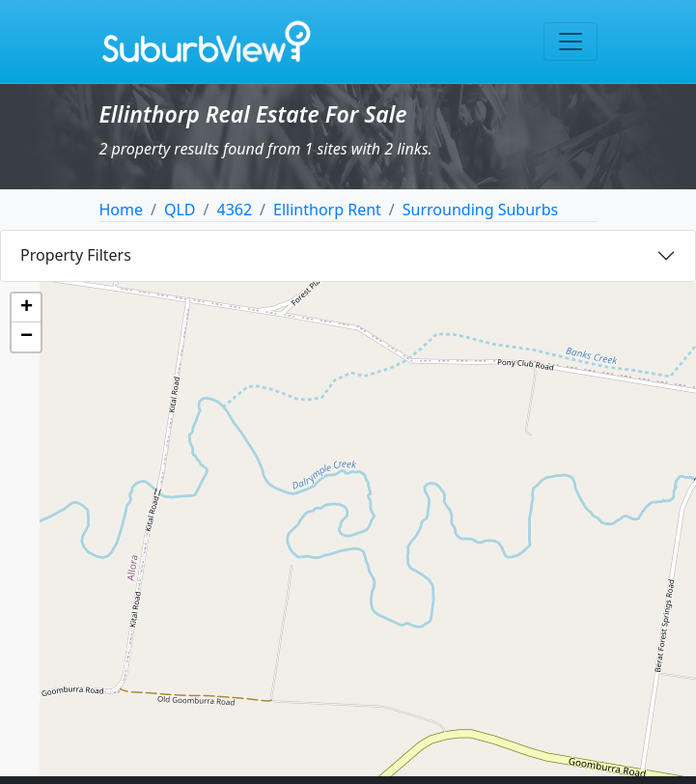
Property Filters (76, 255)
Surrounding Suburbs (480, 210)
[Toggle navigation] (571, 42)
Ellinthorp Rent (327, 210)
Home (122, 210)
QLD (180, 210)
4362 (235, 210)
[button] (26, 308)
